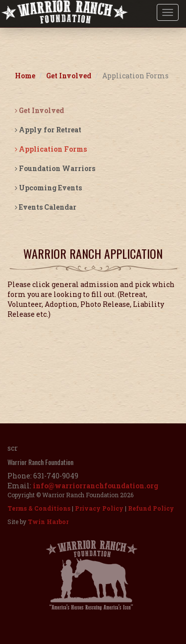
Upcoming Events (48, 188)
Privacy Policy (99, 508)
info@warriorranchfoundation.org (95, 486)
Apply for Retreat (48, 130)
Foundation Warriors (55, 168)
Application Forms (51, 149)
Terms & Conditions (39, 508)
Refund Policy (151, 508)
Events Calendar (46, 207)
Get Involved (69, 76)
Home (25, 76)
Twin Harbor (48, 522)
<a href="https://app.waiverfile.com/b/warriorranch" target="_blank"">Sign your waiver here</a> (93, 361)
